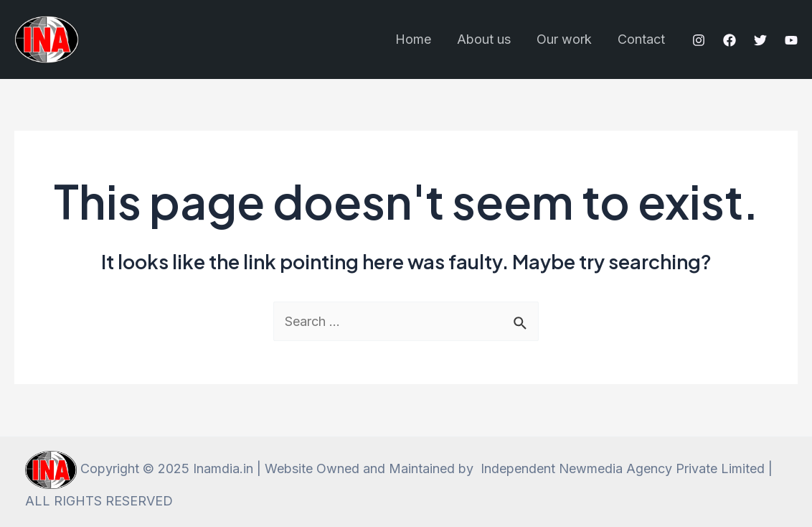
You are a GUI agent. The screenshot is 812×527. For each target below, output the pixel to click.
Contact (641, 39)
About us (484, 39)
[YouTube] (791, 40)
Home (413, 39)
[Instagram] (699, 40)
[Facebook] (730, 40)
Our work (564, 39)
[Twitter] (760, 40)
